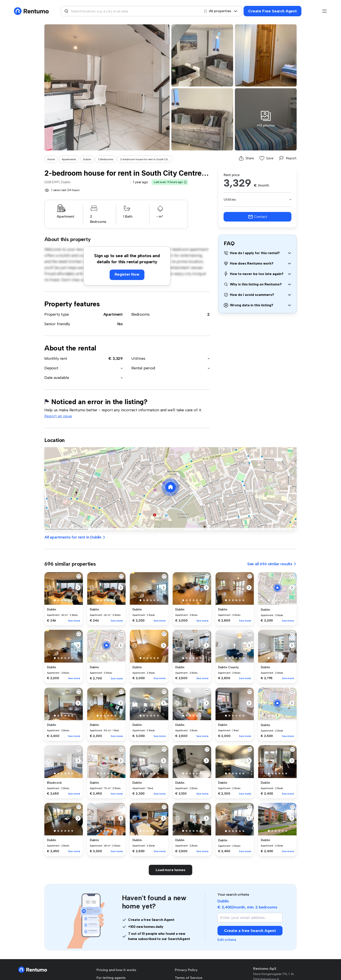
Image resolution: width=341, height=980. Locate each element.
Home (51, 159)
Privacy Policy (186, 970)
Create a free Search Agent (250, 931)
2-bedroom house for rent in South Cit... (145, 159)
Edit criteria (227, 940)
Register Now (127, 274)
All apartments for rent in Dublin (75, 537)
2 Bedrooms (106, 159)
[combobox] (131, 11)
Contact (258, 217)
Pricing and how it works (116, 970)
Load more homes (170, 870)
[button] (185, 182)
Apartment (113, 314)
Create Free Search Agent (272, 11)
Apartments (69, 159)
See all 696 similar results (272, 564)
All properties (221, 11)
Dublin (87, 159)
